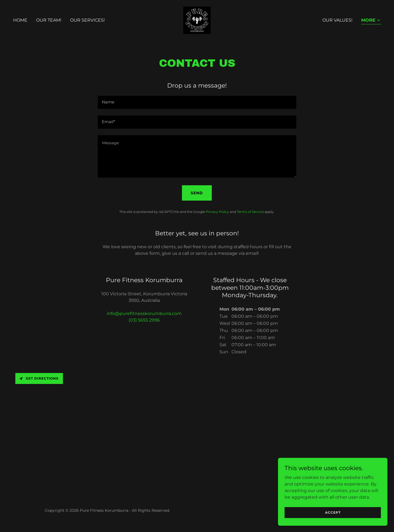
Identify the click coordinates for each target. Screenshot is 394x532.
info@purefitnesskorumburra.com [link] (144, 313)
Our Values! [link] (337, 20)
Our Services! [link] (87, 20)
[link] (197, 20)
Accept (333, 512)
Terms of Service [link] (250, 212)
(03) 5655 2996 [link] (144, 320)
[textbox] (197, 102)
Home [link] (20, 20)
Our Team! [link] (49, 20)
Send (197, 193)
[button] (371, 21)
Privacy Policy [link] (217, 212)
